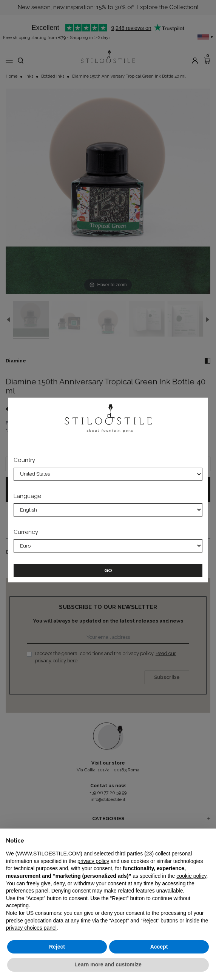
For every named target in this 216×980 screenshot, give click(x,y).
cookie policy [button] (191, 876)
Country (24, 460)
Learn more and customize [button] (108, 964)
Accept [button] (159, 947)
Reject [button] (57, 947)
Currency (26, 532)
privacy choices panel (31, 928)
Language (27, 496)
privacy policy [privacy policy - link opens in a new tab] (93, 861)
